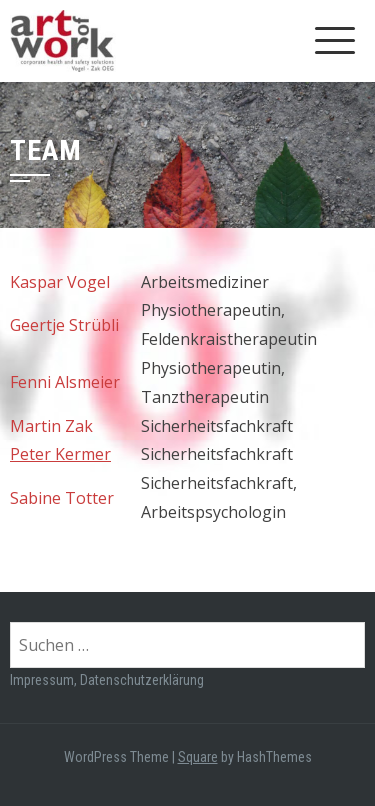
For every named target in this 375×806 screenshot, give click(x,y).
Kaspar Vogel (60, 282)
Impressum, (45, 680)
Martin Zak (51, 426)
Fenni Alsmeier (65, 382)
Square (198, 757)
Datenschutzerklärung (142, 680)
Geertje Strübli (64, 325)
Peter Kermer (60, 454)
